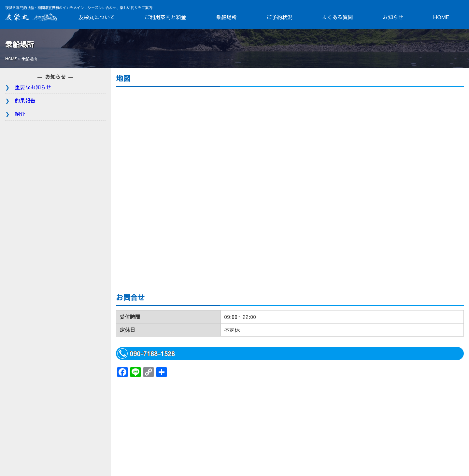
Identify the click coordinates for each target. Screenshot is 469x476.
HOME (441, 17)
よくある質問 (337, 17)
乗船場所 (226, 17)
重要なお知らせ (33, 87)
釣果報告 (25, 100)
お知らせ (393, 17)
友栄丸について (97, 17)
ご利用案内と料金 (165, 17)
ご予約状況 (279, 17)
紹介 (20, 114)
